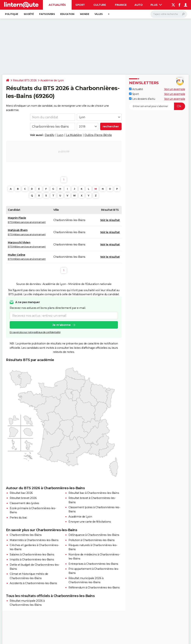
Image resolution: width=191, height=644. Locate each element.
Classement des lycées (24, 503)
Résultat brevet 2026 (23, 498)
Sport (80, 5)
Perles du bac (18, 518)
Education (67, 14)
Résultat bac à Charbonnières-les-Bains (94, 493)
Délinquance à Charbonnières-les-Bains (94, 535)
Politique (12, 14)
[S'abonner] (157, 106)
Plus (156, 5)
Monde (85, 14)
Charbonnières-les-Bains (26, 535)
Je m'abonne (62, 325)
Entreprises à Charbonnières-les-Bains (93, 564)
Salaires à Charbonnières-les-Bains (32, 554)
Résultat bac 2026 (21, 493)
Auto (138, 5)
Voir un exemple (175, 89)
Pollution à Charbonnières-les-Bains (92, 540)
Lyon (60, 135)
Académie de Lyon (52, 80)
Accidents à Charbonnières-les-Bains (33, 583)
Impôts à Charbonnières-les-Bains (32, 560)
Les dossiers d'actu (142, 99)
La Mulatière (74, 135)
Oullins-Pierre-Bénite (98, 135)
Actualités (57, 5)
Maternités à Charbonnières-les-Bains (34, 540)
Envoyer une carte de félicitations (90, 522)
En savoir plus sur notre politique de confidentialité (35, 332)
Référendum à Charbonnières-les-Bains (94, 587)
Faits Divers (47, 14)
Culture (100, 5)
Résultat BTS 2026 (25, 80)
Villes (98, 14)
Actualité (136, 89)
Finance (121, 5)
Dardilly (50, 135)
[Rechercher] (169, 14)
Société (29, 14)
